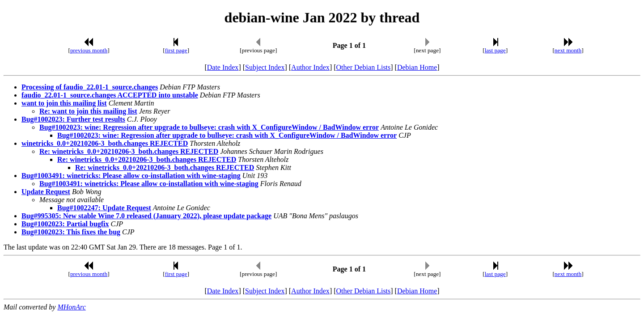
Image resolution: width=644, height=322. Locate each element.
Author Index (310, 67)
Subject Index (265, 67)
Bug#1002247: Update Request (104, 208)
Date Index (223, 67)
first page (176, 50)
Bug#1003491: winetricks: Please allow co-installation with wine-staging (131, 176)
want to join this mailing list (64, 103)
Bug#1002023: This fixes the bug (71, 232)
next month (568, 50)
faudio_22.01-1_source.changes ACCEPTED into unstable (110, 95)
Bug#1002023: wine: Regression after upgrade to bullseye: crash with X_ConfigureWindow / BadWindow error (209, 127)
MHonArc (71, 307)
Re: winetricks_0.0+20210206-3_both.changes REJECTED (129, 151)
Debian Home (417, 67)
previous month (89, 50)
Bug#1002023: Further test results (73, 119)
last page (495, 50)
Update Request (46, 192)
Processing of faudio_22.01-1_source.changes (90, 87)
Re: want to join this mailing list (88, 111)
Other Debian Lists (364, 67)
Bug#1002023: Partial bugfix (65, 224)
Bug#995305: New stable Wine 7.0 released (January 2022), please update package (146, 216)
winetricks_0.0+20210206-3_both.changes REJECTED (105, 143)
